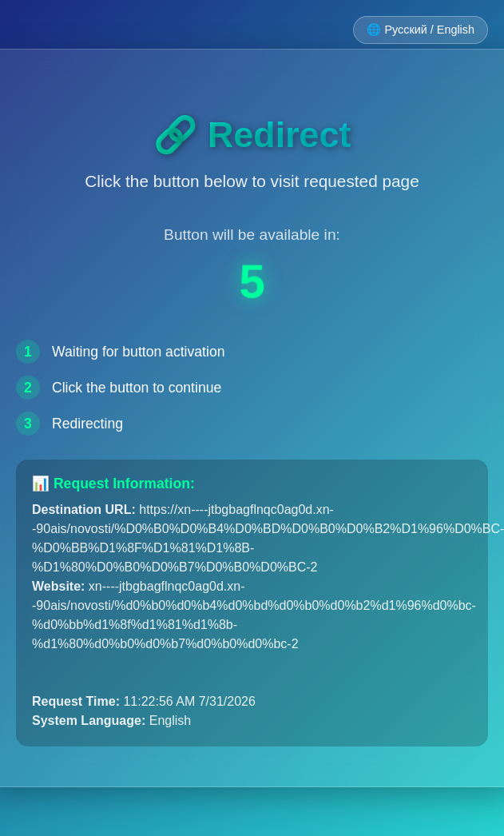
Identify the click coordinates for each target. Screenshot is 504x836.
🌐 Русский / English (421, 30)
